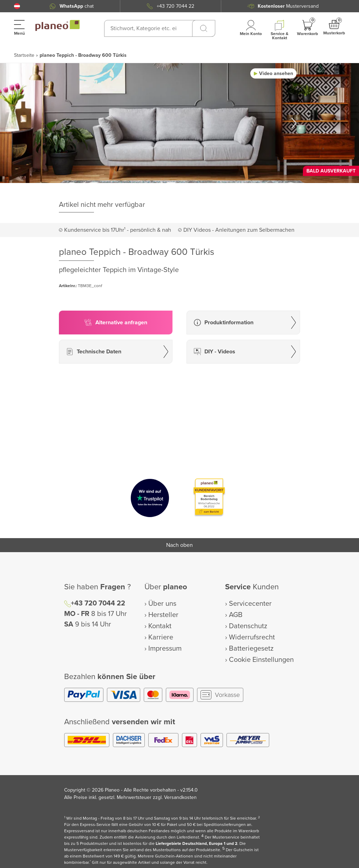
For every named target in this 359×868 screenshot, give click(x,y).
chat (77, 6)
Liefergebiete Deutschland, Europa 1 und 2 (197, 844)
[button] (17, 6)
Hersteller (163, 615)
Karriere (161, 637)
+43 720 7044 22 (175, 6)
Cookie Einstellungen (261, 660)
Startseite (24, 55)
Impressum (165, 649)
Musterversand (288, 6)
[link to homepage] (57, 26)
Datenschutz (248, 626)
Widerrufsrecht (252, 637)
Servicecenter (250, 604)
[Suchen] (204, 28)
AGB (236, 615)
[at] (17, 6)
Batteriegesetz (251, 649)
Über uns (162, 604)
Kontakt (160, 626)
